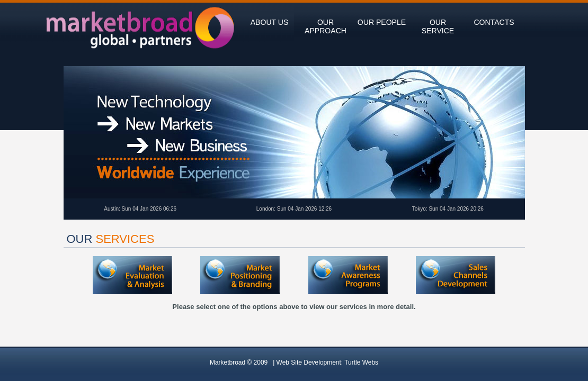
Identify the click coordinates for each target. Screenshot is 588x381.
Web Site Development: (327, 362)
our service (438, 26)
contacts (494, 22)
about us (270, 22)
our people (382, 22)
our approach (326, 26)
